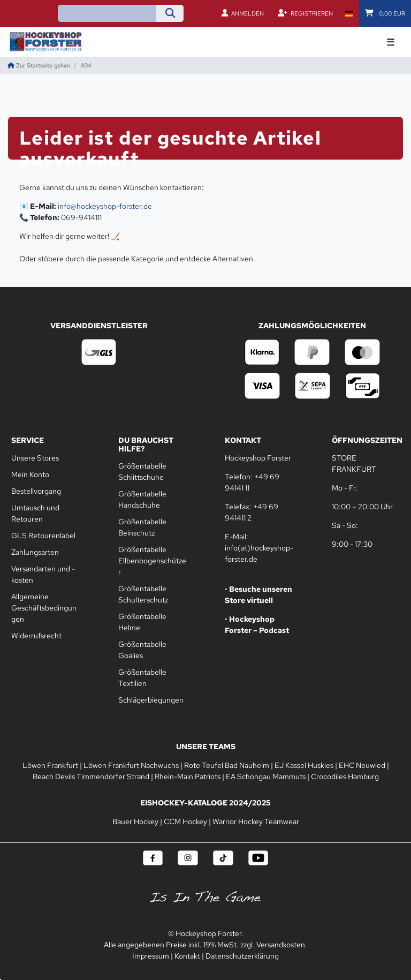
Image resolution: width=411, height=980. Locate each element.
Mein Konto (30, 474)
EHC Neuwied (362, 765)
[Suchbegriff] (107, 13)
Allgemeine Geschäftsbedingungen (44, 608)
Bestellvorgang (36, 491)
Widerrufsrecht (36, 636)
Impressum (151, 956)
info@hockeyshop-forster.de (105, 206)
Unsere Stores (35, 458)
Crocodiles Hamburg (345, 777)
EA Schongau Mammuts (266, 777)
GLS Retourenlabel (43, 536)
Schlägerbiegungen (151, 700)
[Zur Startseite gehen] (39, 65)
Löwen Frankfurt (50, 765)
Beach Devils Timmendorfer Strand (91, 777)
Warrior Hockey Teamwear (256, 821)
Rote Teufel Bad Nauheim (227, 765)
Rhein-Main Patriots (188, 777)
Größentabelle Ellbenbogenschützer (152, 561)
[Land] (349, 13)
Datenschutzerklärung (242, 956)
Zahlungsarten (35, 552)
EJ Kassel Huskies (304, 765)
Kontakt (187, 956)
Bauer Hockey (135, 821)
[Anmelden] (243, 13)
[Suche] (170, 13)
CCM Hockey (185, 821)
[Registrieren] (305, 13)
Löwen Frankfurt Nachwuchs (131, 765)
